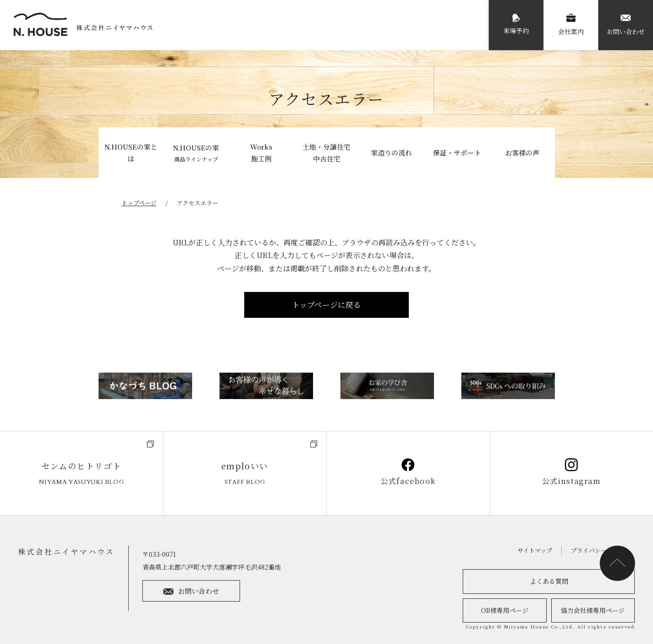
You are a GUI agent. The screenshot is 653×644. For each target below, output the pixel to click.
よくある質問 (549, 581)
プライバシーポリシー (601, 550)
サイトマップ (535, 550)
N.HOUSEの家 (196, 153)
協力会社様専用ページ (593, 610)
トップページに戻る (326, 304)
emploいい (245, 474)
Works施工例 (261, 153)
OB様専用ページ (505, 610)
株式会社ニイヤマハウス (66, 552)
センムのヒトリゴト (81, 474)
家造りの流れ (392, 153)
